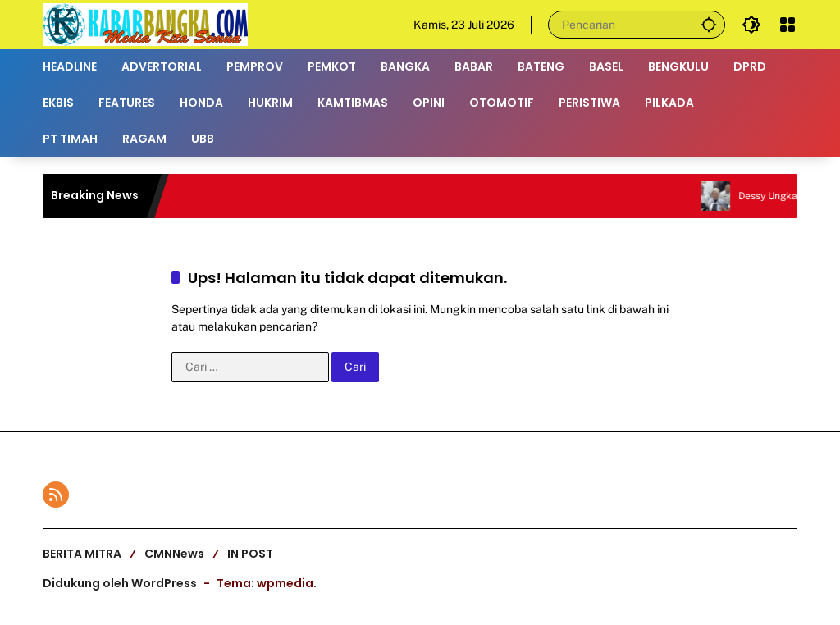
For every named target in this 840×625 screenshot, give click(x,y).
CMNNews (174, 554)
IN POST (250, 554)
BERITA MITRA (82, 554)
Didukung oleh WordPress (120, 583)
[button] (709, 24)
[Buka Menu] (787, 25)
